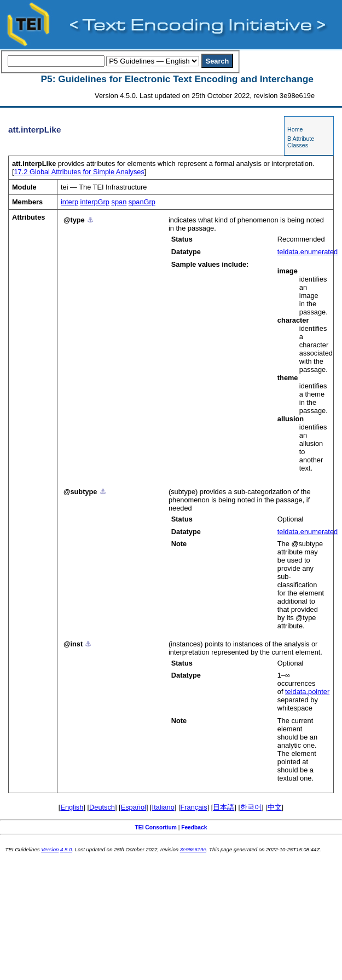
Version (50, 849)
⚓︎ (90, 220)
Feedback (194, 827)
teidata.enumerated (308, 252)
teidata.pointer (307, 692)
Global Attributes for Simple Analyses (79, 172)
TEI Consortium (156, 827)
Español (134, 807)
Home (295, 129)
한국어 (251, 807)
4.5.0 (66, 849)
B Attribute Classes (301, 142)
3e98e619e (193, 849)
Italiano (163, 807)
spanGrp (142, 202)
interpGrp (95, 202)
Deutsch (102, 807)
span (119, 202)
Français (194, 807)
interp (69, 202)
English (72, 807)
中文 (275, 807)
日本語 (224, 807)
